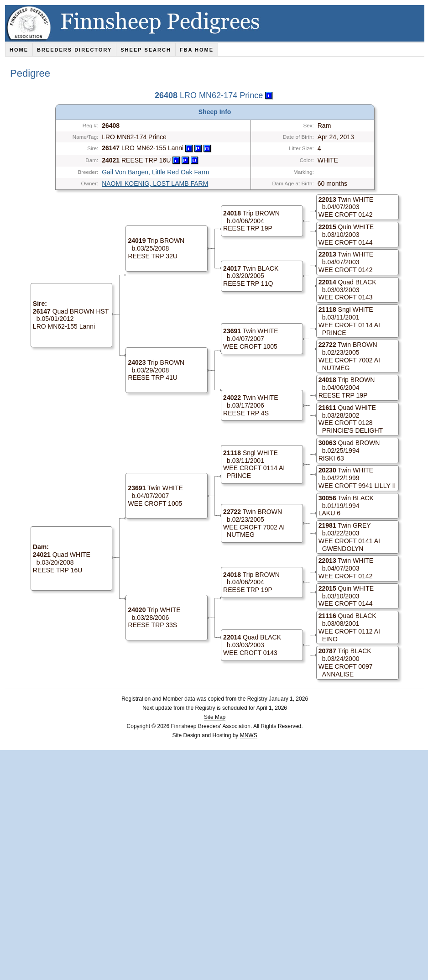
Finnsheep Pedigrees (217, 23)
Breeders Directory (74, 50)
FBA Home (197, 50)
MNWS (249, 735)
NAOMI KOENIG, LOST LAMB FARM (155, 183)
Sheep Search (146, 50)
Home (19, 50)
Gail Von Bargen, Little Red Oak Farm (155, 172)
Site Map (215, 717)
